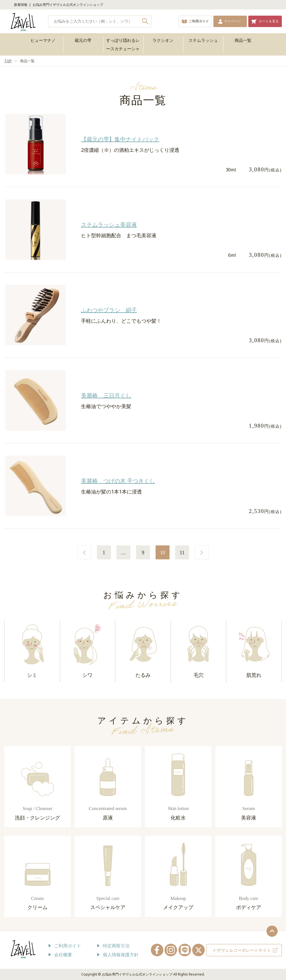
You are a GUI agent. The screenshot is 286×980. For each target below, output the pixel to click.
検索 (145, 21)
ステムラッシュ (203, 40)
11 (182, 553)
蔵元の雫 (83, 40)
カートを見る (269, 21)
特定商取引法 (116, 946)
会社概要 (63, 955)
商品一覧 (243, 40)
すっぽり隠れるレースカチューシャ (123, 44)
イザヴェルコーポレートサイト (242, 950)
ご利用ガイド (199, 21)
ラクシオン (163, 40)
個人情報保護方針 (121, 955)
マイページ (232, 21)
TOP (8, 61)
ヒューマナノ (43, 40)
